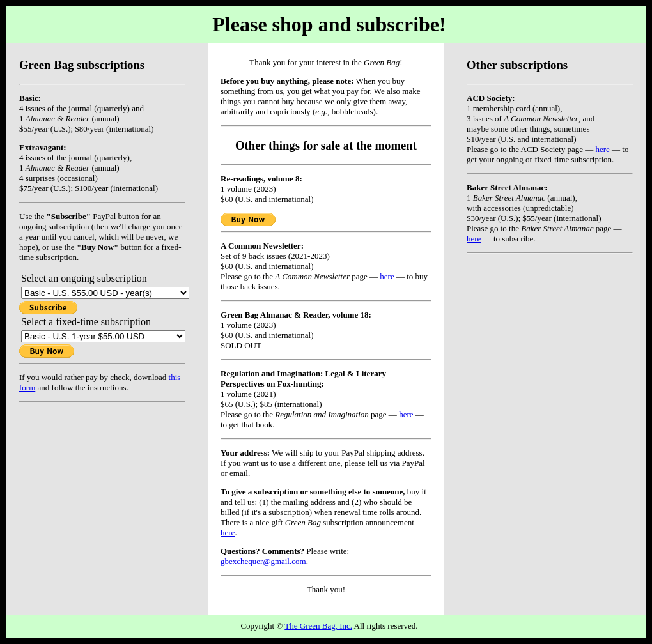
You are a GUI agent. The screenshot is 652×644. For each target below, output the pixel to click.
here (602, 149)
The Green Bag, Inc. (318, 626)
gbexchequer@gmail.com (263, 561)
